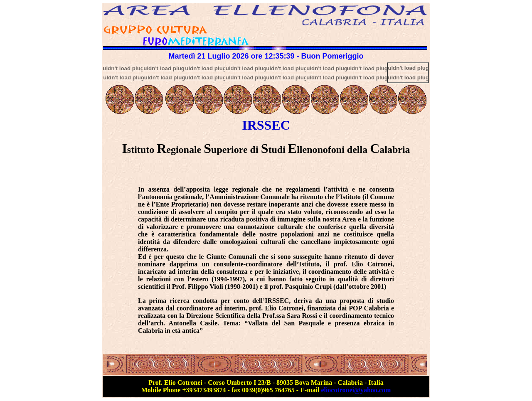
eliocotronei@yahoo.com (356, 390)
